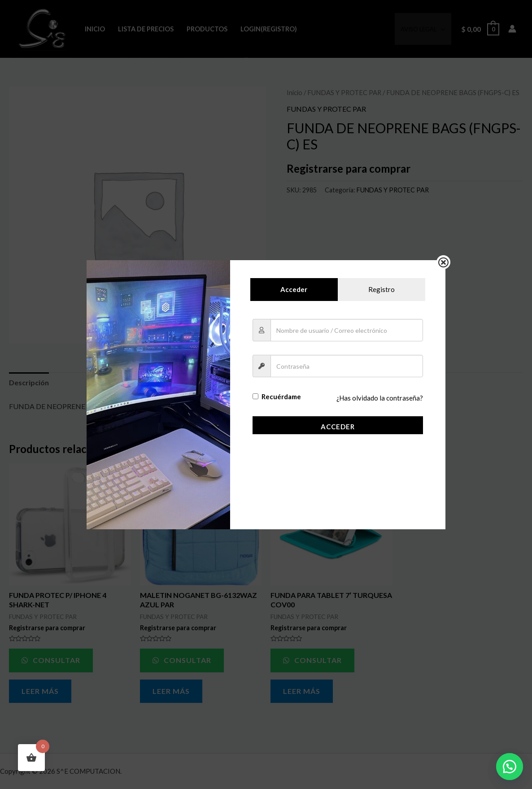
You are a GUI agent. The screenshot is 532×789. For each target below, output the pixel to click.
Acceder (338, 427)
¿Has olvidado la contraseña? (380, 398)
